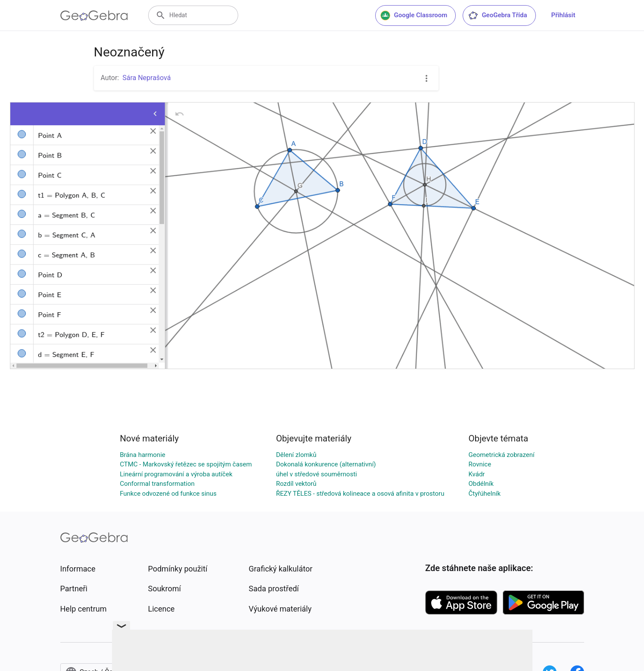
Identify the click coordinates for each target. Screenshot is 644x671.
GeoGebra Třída (497, 16)
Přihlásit (563, 15)
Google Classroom (414, 16)
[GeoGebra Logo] (94, 16)
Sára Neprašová (146, 78)
